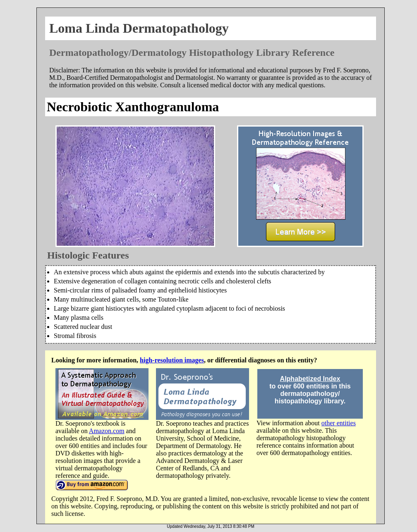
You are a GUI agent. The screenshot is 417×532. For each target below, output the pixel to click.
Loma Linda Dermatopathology (139, 28)
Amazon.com (107, 431)
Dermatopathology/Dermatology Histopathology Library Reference (192, 53)
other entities (339, 423)
